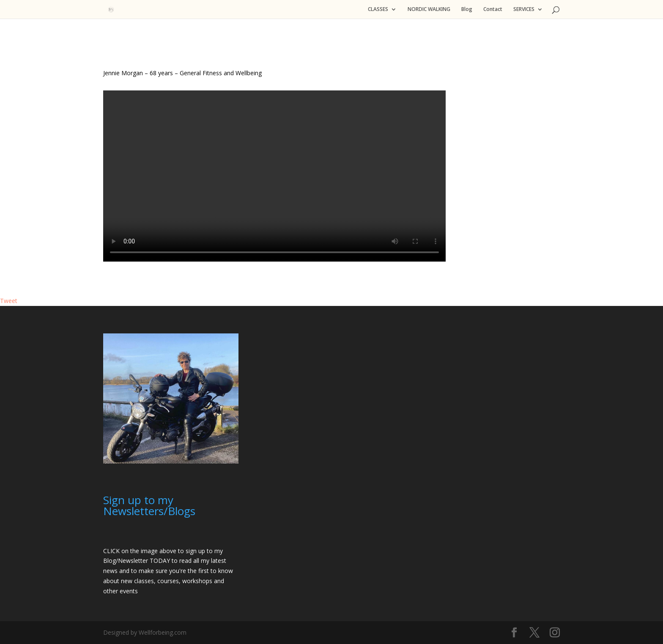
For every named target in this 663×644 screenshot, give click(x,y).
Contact (493, 10)
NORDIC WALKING (429, 10)
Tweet (9, 301)
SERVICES (524, 10)
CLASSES (378, 10)
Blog (467, 10)
